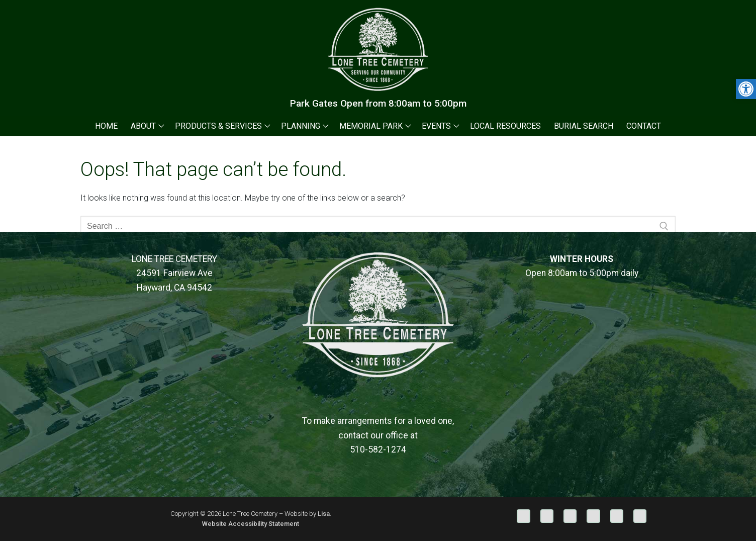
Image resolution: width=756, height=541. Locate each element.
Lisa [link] (324, 514)
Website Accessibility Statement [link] (251, 524)
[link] (746, 89)
